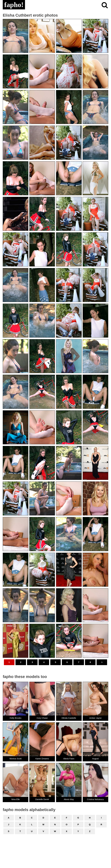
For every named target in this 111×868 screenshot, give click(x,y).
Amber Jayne (95, 718)
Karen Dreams (42, 759)
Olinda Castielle (69, 718)
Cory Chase (42, 718)
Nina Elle (16, 799)
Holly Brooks (16, 718)
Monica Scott (16, 759)
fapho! (14, 5)
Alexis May (69, 799)
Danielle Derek (42, 799)
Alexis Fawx (69, 759)
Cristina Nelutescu (95, 799)
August (95, 759)
